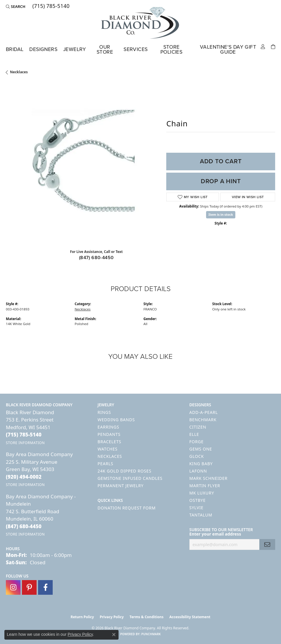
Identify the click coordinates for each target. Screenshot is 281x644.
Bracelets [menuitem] (109, 442)
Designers (43, 49)
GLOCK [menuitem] (197, 456)
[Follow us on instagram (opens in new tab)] (13, 587)
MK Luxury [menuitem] (202, 493)
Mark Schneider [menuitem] (209, 478)
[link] (50, 6)
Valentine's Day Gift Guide (228, 50)
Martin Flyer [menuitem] (205, 486)
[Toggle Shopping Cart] (273, 46)
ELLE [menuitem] (194, 434)
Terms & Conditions (147, 617)
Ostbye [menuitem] (198, 500)
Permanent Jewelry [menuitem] (120, 486)
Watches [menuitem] (107, 449)
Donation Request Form (126, 508)
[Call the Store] (24, 435)
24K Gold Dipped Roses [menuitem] (124, 471)
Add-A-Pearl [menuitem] (204, 412)
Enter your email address (215, 534)
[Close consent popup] (114, 635)
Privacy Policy (112, 617)
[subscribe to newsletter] (267, 544)
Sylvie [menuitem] (196, 508)
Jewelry (75, 49)
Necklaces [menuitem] (110, 456)
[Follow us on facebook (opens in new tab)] (45, 587)
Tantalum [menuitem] (201, 515)
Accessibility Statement (190, 617)
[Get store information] (25, 443)
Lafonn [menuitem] (198, 471)
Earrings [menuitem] (108, 427)
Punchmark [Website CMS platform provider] (151, 634)
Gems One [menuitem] (201, 449)
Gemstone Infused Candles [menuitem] (130, 478)
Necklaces (19, 72)
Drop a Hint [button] (221, 181)
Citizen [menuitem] (198, 427)
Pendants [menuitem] (109, 434)
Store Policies (171, 50)
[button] (16, 6)
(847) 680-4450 (96, 258)
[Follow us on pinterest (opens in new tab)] (29, 587)
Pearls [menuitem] (105, 464)
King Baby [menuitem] (201, 464)
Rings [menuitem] (104, 412)
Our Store (105, 50)
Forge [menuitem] (197, 442)
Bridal (15, 49)
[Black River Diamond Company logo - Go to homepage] (140, 23)
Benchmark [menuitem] (203, 420)
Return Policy (82, 617)
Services (136, 49)
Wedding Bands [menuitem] (116, 420)
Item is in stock (221, 214)
